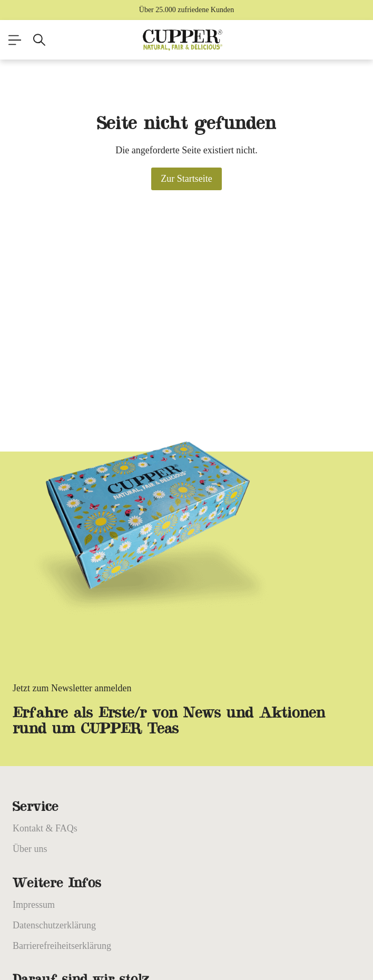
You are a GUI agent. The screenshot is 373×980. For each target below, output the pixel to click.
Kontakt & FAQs (45, 828)
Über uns (30, 849)
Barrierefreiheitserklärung (62, 946)
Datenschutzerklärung (54, 925)
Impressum (34, 905)
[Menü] (15, 40)
